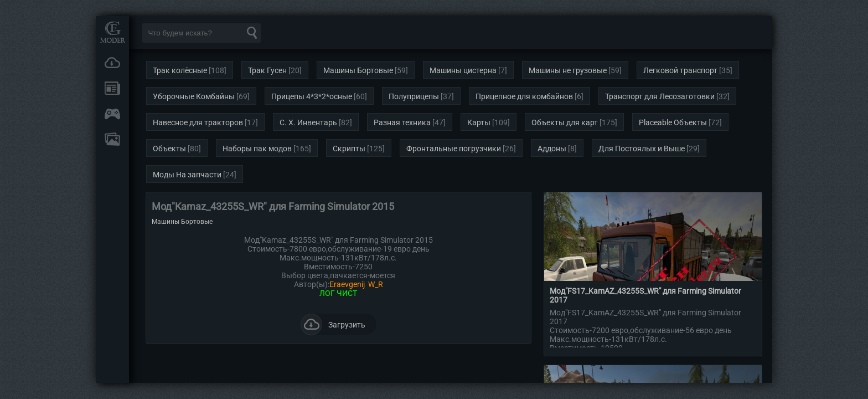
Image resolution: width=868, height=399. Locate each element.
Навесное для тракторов (198, 122)
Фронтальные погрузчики (454, 149)
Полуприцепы (414, 96)
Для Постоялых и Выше (642, 149)
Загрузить (333, 324)
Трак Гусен (267, 70)
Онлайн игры (112, 114)
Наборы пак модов (257, 149)
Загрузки (112, 63)
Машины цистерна (463, 70)
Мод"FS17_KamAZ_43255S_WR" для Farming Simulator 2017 (645, 295)
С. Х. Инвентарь (308, 122)
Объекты (169, 149)
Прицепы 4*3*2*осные (312, 96)
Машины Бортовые (358, 70)
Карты (479, 122)
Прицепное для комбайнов (524, 96)
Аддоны (552, 149)
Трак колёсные (180, 70)
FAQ (112, 139)
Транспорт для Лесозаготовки (660, 96)
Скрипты (349, 149)
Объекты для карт (565, 122)
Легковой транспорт (680, 70)
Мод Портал (112, 32)
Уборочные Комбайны (194, 96)
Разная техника (402, 122)
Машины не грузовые (568, 70)
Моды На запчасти (187, 175)
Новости (112, 88)
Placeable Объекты (673, 122)
